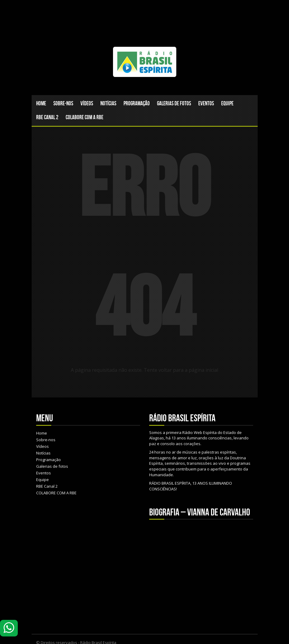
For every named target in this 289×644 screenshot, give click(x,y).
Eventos (206, 103)
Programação (137, 103)
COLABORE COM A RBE (85, 117)
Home (41, 103)
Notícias (108, 103)
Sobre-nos (63, 103)
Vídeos (87, 103)
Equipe (227, 103)
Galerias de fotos (174, 103)
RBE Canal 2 (47, 117)
